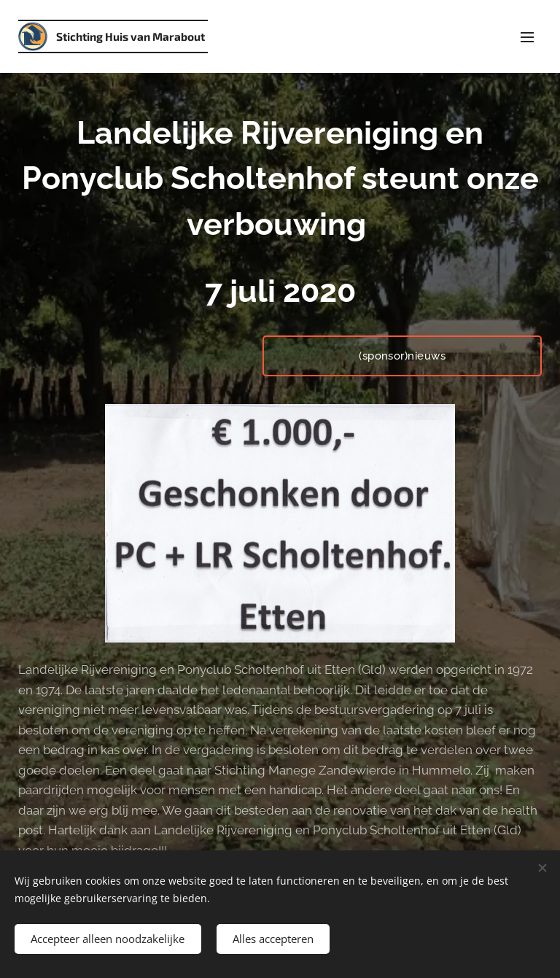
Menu (527, 37)
